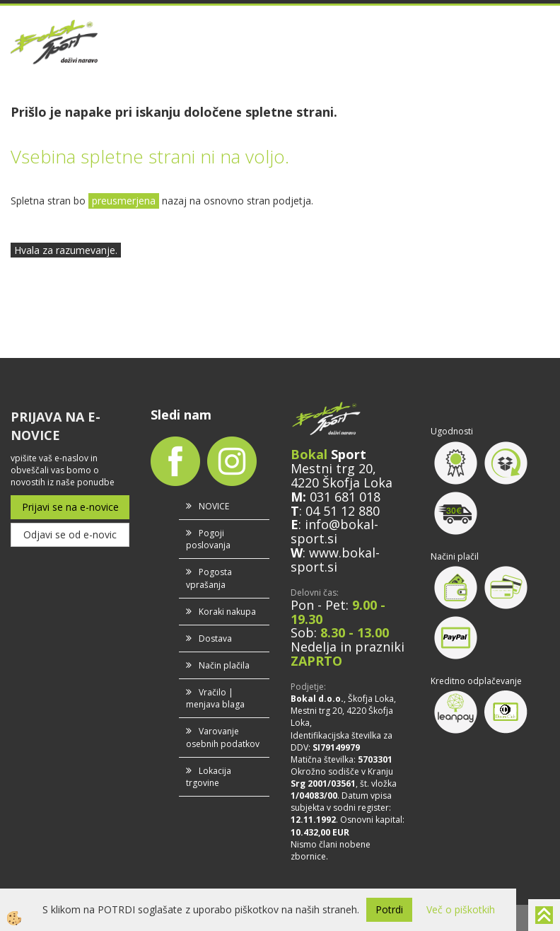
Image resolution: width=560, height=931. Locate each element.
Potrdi (389, 909)
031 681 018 (345, 497)
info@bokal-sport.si (334, 531)
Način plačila (224, 665)
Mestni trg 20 (332, 468)
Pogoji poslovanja (208, 539)
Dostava (215, 638)
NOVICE (214, 506)
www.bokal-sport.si (335, 560)
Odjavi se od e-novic (70, 534)
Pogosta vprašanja (209, 578)
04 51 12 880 (343, 511)
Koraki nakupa (227, 612)
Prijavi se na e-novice (70, 507)
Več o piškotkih (461, 909)
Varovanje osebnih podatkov (223, 737)
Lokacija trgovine (209, 777)
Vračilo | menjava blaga (215, 698)
